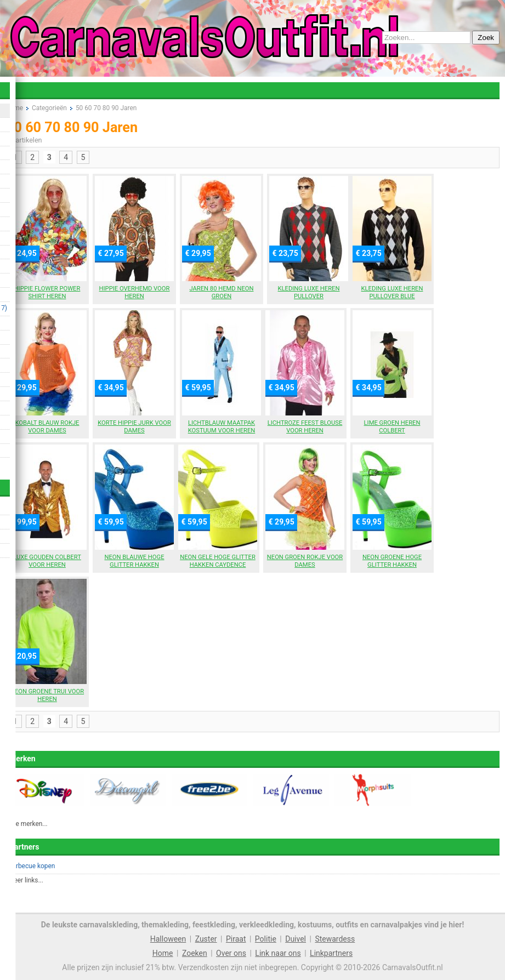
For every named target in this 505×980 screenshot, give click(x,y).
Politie (266, 939)
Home (163, 953)
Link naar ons (278, 953)
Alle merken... (28, 824)
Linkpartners (331, 953)
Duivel (296, 939)
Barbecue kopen (32, 866)
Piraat (236, 939)
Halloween (168, 939)
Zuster (206, 939)
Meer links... (26, 880)
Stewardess (335, 939)
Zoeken (195, 953)
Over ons (231, 953)
